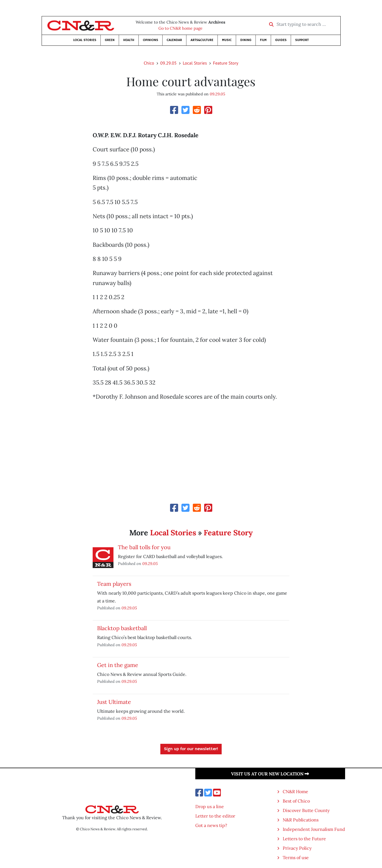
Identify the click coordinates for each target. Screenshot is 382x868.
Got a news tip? (211, 825)
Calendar (174, 40)
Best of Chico (296, 801)
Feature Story (226, 63)
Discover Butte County (306, 810)
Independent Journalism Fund (314, 829)
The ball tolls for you (144, 547)
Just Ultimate (114, 702)
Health (129, 40)
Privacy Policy (297, 848)
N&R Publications (301, 820)
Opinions (150, 40)
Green (110, 40)
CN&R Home (295, 791)
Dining (246, 40)
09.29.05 (169, 63)
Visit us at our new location (270, 774)
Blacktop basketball (122, 628)
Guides (281, 40)
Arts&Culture (202, 40)
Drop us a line (210, 806)
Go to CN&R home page (180, 28)
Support (302, 40)
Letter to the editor (215, 816)
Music (227, 40)
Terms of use (296, 857)
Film (263, 40)
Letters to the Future (304, 839)
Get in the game (118, 665)
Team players (114, 584)
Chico (149, 63)
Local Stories (85, 40)
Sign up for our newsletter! (191, 749)
